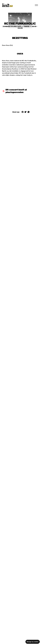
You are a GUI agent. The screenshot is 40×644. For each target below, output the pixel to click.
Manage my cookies (33, 642)
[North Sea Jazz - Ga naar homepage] (7, 5)
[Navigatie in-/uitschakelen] (36, 5)
